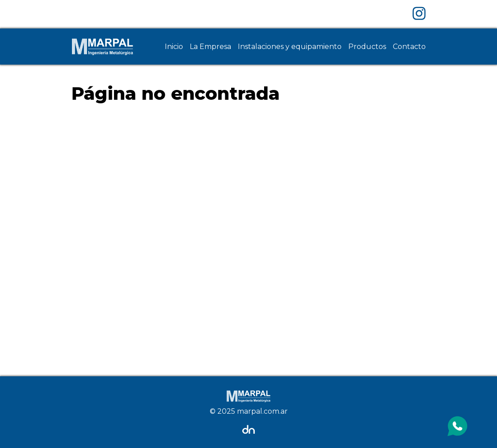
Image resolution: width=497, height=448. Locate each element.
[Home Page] (102, 47)
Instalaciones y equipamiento (290, 47)
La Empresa (210, 47)
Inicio (174, 47)
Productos (367, 47)
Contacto (409, 47)
